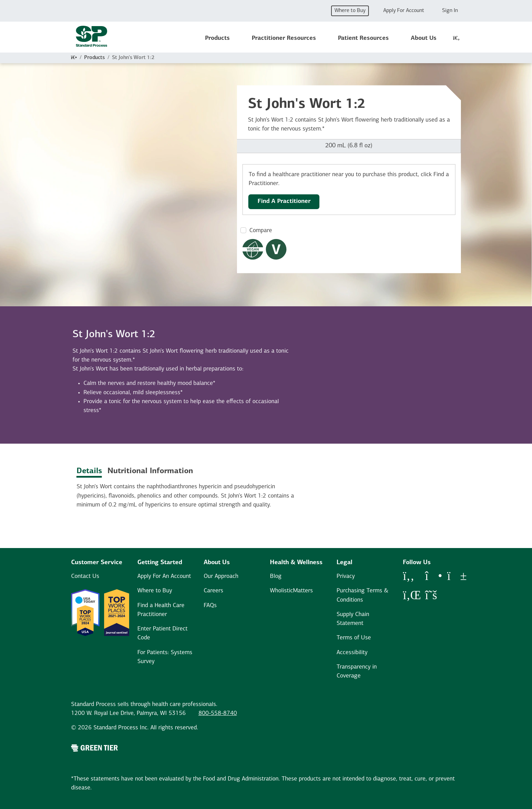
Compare (261, 231)
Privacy (346, 576)
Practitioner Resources (284, 38)
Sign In (450, 11)
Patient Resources (363, 38)
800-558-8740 (218, 713)
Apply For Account (404, 11)
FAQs (210, 606)
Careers (213, 591)
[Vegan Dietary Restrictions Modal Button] (253, 249)
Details (89, 471)
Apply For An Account (164, 576)
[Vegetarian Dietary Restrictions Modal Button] (276, 249)
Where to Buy (350, 11)
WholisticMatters (291, 591)
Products (217, 38)
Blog (276, 576)
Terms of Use (354, 638)
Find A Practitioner (284, 201)
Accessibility (352, 653)
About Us (424, 38)
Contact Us (85, 576)
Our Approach (221, 576)
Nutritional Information (150, 471)
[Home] (74, 58)
